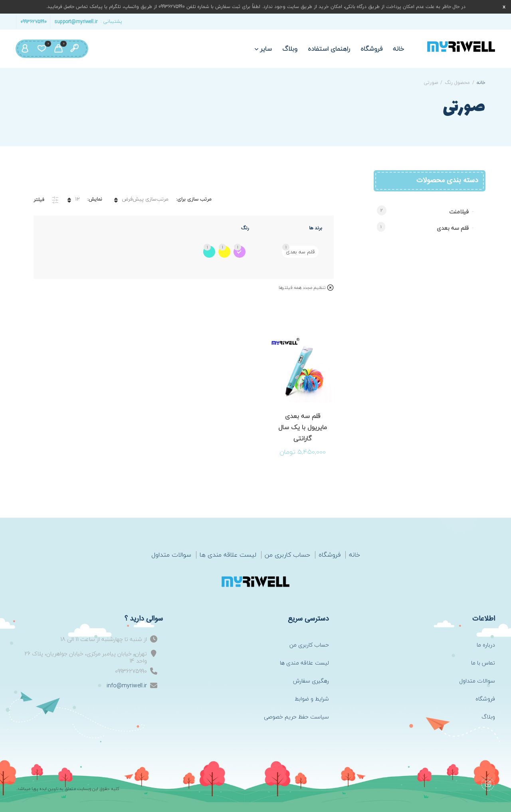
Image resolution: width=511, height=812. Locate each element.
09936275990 (34, 21)
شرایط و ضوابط (312, 699)
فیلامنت (459, 212)
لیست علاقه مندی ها (228, 555)
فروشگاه (371, 49)
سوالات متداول (171, 555)
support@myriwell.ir (76, 21)
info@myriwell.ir (127, 686)
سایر (266, 49)
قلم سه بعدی (453, 228)
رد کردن (504, 7)
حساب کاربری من (287, 555)
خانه (398, 49)
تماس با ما (483, 663)
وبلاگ (290, 49)
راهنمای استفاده (329, 49)
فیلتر (39, 200)
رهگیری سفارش (311, 681)
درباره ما (486, 645)
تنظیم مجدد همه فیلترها (302, 288)
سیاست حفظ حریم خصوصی (296, 717)
